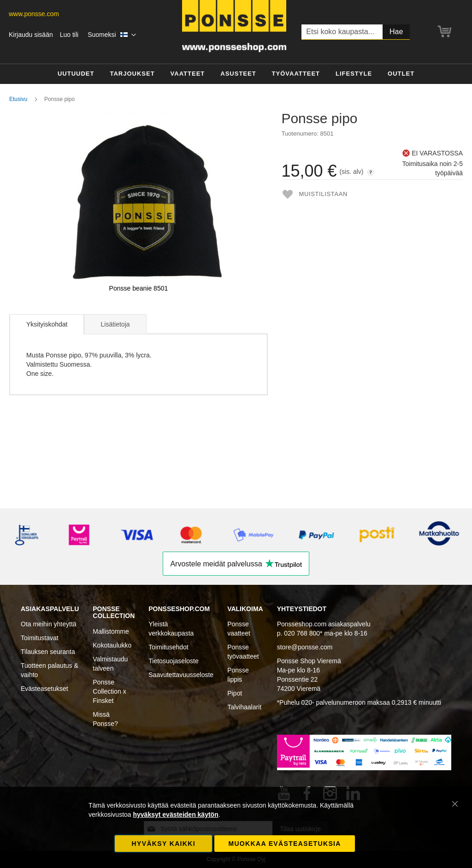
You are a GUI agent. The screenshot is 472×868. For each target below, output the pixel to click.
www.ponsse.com (34, 14)
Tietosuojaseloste (173, 661)
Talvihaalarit (244, 707)
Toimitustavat (40, 638)
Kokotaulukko (112, 645)
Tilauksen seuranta (48, 652)
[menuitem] (76, 74)
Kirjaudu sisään (31, 35)
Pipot (235, 693)
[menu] (236, 74)
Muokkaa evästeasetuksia (284, 844)
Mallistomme (111, 631)
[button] (112, 35)
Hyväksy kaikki (164, 844)
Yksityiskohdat (47, 324)
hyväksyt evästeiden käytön (175, 814)
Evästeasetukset (44, 689)
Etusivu (18, 99)
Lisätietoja (115, 324)
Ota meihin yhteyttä (49, 624)
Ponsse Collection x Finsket (109, 691)
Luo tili (69, 35)
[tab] (47, 324)
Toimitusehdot (168, 647)
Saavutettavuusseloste (181, 675)
